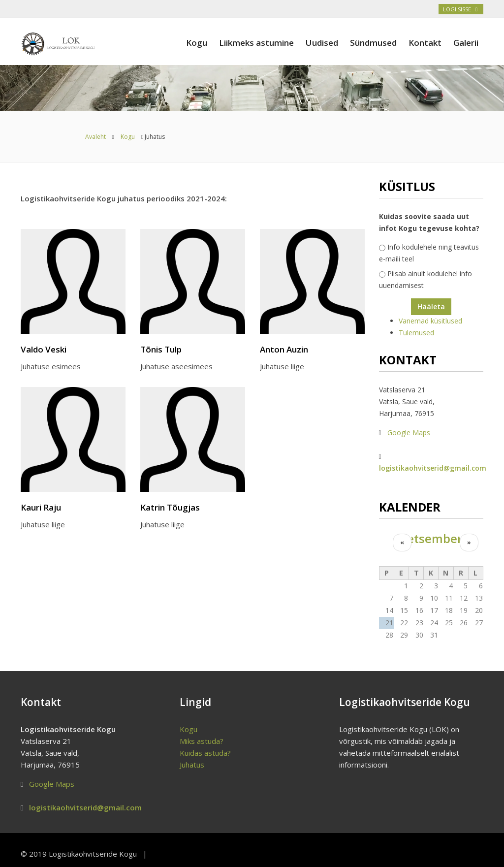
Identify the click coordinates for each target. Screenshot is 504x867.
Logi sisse (461, 9)
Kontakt (425, 43)
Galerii (466, 43)
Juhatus (192, 765)
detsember (431, 539)
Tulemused (416, 333)
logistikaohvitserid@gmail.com (433, 468)
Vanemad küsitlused (430, 321)
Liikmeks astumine (256, 43)
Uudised (322, 43)
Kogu (197, 43)
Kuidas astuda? (205, 753)
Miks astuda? (202, 741)
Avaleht (95, 137)
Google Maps (409, 433)
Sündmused (373, 43)
